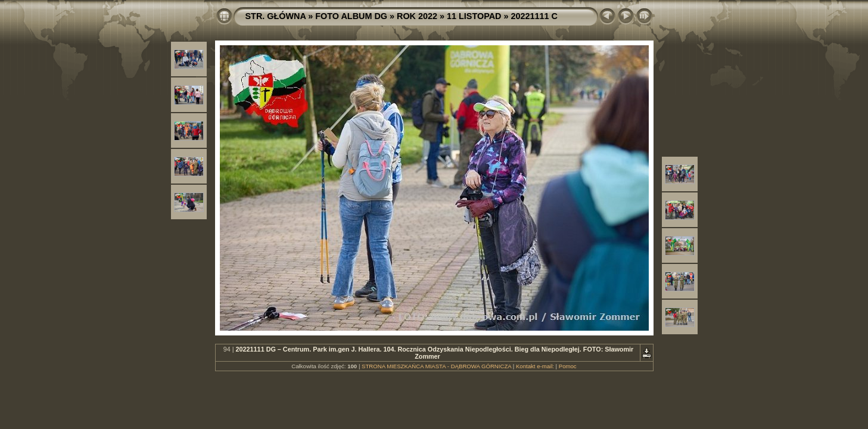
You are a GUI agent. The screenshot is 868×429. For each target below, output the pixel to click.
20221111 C (534, 16)
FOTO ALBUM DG (351, 16)
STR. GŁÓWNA (276, 16)
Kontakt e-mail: (535, 366)
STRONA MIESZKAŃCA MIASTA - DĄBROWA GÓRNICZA (436, 366)
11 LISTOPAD (474, 16)
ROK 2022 (417, 16)
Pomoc (568, 366)
